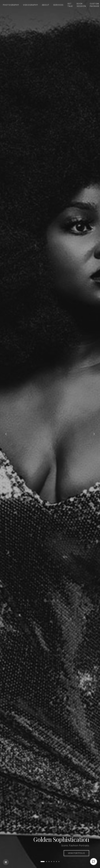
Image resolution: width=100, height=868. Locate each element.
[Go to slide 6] (56, 862)
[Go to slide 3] (49, 862)
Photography (11, 5)
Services (58, 5)
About (46, 5)
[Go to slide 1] (43, 862)
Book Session (81, 5)
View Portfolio (76, 853)
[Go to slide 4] (51, 862)
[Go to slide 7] (59, 862)
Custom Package (95, 5)
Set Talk (70, 5)
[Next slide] (94, 434)
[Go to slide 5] (54, 862)
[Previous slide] (6, 434)
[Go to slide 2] (47, 862)
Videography (31, 5)
